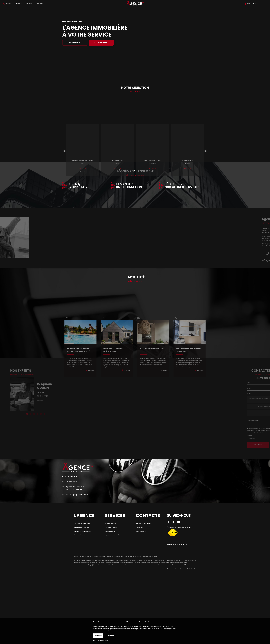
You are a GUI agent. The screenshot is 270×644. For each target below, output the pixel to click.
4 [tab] (27, 414)
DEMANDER (129, 186)
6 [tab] (33, 414)
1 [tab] (16, 414)
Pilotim (196, 569)
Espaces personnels (252, 4)
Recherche (8, 4)
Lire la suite (29, 400)
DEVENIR (78, 186)
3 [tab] (23, 414)
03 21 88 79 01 (71, 482)
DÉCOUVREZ (182, 186)
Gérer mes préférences (101, 640)
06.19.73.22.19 (32, 396)
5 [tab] (30, 414)
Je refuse (111, 635)
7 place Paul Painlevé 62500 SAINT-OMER (75, 488)
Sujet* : (265, 394)
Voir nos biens (75, 43)
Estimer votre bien (101, 43)
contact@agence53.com (77, 495)
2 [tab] (20, 414)
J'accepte (98, 636)
